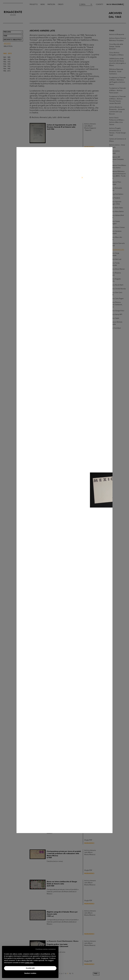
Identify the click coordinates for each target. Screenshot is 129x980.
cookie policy (29, 963)
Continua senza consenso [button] (46, 949)
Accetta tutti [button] (30, 968)
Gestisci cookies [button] (30, 973)
